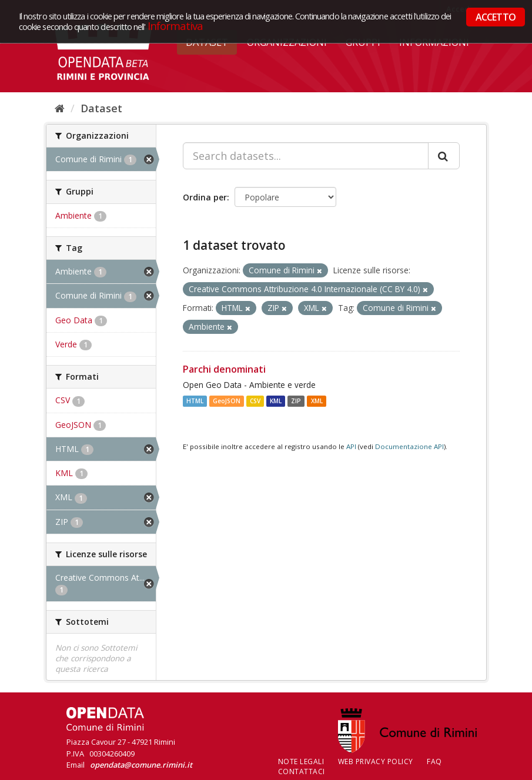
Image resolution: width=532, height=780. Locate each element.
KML (276, 401)
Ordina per (205, 197)
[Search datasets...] (306, 156)
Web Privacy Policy (376, 761)
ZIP (296, 401)
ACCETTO (496, 17)
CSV (255, 401)
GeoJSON (227, 401)
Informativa (175, 26)
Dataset (101, 108)
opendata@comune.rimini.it (141, 765)
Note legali (301, 761)
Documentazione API (409, 446)
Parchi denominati (224, 369)
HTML (195, 401)
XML (317, 401)
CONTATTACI (302, 771)
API (351, 446)
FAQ (434, 761)
